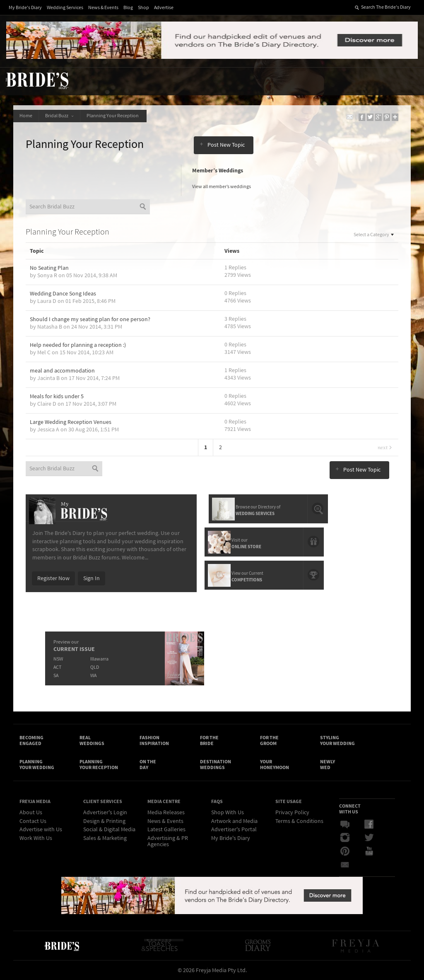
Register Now (53, 578)
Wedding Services (65, 8)
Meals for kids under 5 (57, 397)
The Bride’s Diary (37, 80)
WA (93, 676)
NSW (58, 659)
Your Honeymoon (275, 765)
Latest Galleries (166, 830)
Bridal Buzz (59, 116)
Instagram (345, 838)
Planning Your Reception (113, 116)
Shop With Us (228, 813)
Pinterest (345, 851)
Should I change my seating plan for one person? (90, 319)
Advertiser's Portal (234, 830)
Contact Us (33, 821)
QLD (95, 667)
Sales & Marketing (105, 838)
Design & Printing (104, 821)
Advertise (164, 8)
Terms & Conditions (299, 821)
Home (26, 116)
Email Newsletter (345, 864)
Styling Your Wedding (337, 740)
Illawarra (99, 659)
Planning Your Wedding (37, 765)
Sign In (92, 578)
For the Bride (209, 740)
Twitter (369, 838)
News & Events (103, 8)
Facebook (369, 825)
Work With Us (36, 838)
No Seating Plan (49, 268)
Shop (143, 8)
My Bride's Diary (25, 8)
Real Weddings (92, 740)
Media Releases (166, 813)
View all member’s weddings (222, 187)
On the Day (148, 765)
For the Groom (269, 740)
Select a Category (374, 235)
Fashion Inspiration (154, 740)
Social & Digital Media (109, 830)
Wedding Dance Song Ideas (63, 294)
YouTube (369, 851)
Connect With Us (350, 809)
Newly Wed (328, 765)
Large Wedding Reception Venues (71, 422)
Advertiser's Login (105, 813)
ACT (57, 667)
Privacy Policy (292, 813)
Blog (128, 8)
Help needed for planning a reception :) (78, 345)
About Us (31, 813)
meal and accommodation (62, 371)
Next (385, 448)
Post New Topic (222, 145)
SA (56, 676)
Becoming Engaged (31, 740)
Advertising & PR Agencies (168, 841)
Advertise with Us (41, 830)
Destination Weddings (216, 765)
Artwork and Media (234, 821)
